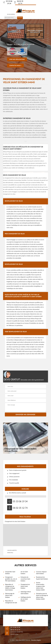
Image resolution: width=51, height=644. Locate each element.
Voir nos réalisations (17, 59)
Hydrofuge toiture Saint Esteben (26, 593)
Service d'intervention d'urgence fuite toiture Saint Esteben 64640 (40, 586)
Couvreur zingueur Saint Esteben (41, 573)
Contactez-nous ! (15, 66)
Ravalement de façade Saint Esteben (42, 578)
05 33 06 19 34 (8, 2)
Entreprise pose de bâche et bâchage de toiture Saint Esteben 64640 (42, 596)
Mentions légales (36, 640)
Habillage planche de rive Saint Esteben (26, 599)
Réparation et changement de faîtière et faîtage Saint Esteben (10, 587)
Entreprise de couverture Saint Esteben (25, 579)
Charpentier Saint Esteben (10, 573)
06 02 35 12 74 (19, 2)
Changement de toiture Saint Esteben (25, 586)
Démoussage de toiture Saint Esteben (10, 595)
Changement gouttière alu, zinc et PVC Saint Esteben (11, 579)
